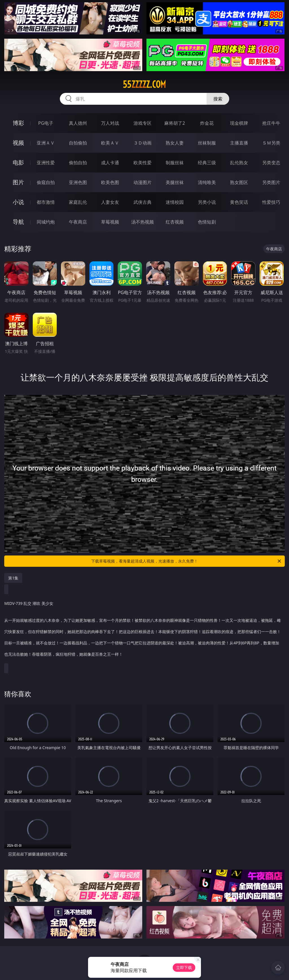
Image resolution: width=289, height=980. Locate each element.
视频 (18, 143)
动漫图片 (143, 182)
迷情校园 (175, 202)
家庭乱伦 (78, 202)
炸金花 (207, 123)
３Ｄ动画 (143, 143)
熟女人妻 (175, 143)
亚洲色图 (78, 182)
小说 (18, 202)
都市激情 (46, 202)
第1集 (13, 578)
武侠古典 (143, 202)
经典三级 (207, 163)
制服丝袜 (175, 163)
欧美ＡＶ (110, 143)
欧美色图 (110, 182)
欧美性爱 (143, 163)
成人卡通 (110, 163)
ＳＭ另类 (271, 143)
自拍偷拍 (78, 143)
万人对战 (110, 123)
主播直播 (239, 143)
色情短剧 (207, 222)
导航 (18, 222)
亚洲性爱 (46, 163)
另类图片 (271, 182)
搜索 (218, 99)
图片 (18, 182)
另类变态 (271, 163)
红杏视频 (175, 222)
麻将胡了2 (175, 123)
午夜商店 (78, 222)
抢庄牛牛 (271, 123)
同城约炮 (46, 222)
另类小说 (207, 202)
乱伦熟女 (239, 163)
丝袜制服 (207, 143)
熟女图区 (239, 182)
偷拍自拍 (78, 163)
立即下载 (184, 967)
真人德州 (78, 123)
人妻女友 (110, 202)
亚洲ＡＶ (46, 143)
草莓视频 (110, 222)
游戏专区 (143, 123)
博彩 (18, 123)
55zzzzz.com (144, 84)
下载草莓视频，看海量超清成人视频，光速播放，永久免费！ (187, 561)
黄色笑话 (239, 202)
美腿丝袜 (175, 182)
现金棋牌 (239, 123)
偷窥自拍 (46, 182)
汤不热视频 (143, 222)
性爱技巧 (271, 202)
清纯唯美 (207, 182)
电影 (18, 162)
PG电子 (46, 123)
